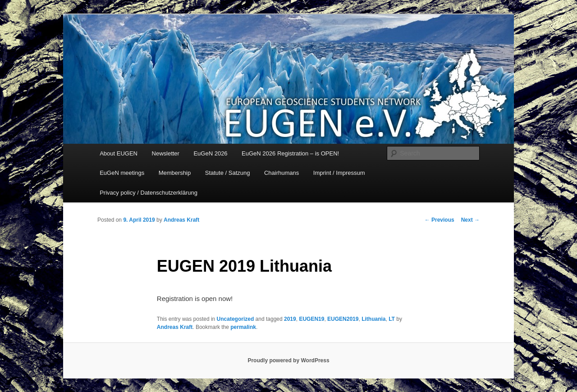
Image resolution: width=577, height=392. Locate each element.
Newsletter (166, 153)
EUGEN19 (311, 319)
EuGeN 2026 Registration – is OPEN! (290, 153)
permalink (243, 327)
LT (392, 319)
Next (470, 220)
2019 (290, 319)
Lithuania (373, 319)
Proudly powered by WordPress (288, 360)
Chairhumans (282, 173)
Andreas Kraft (181, 220)
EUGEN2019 (343, 319)
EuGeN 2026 (210, 153)
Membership (175, 173)
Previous (440, 220)
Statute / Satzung (228, 173)
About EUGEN (119, 153)
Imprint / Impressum (339, 173)
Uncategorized (236, 319)
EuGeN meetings (122, 173)
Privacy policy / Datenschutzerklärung (149, 193)
